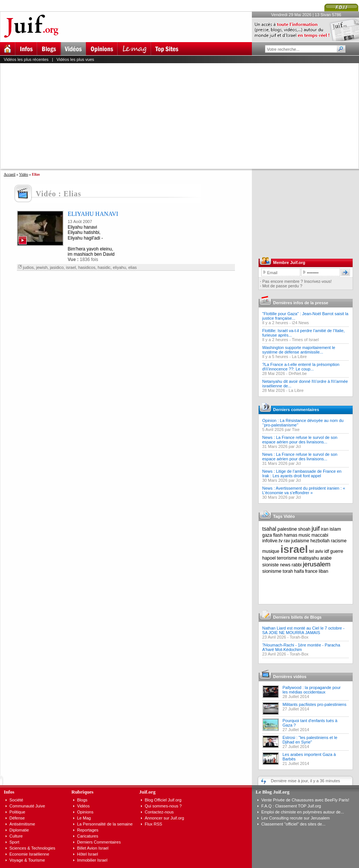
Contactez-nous (159, 812)
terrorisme (287, 558)
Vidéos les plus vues (75, 59)
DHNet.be (298, 373)
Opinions (85, 812)
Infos (9, 792)
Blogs (82, 800)
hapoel (269, 558)
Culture (16, 836)
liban (323, 571)
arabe (326, 558)
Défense (17, 818)
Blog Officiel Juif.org (163, 800)
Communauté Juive (27, 806)
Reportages (88, 830)
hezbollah (320, 541)
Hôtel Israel (88, 854)
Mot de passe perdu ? (282, 286)
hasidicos (87, 267)
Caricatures (88, 836)
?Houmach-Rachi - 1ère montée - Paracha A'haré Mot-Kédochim (301, 647)
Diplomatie (19, 830)
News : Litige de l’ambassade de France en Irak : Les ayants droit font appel (302, 473)
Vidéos (83, 806)
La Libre (299, 357)
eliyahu (119, 267)
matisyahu (309, 558)
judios (28, 267)
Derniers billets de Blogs (298, 617)
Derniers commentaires (296, 410)
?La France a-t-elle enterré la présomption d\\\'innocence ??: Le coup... (301, 367)
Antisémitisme (22, 824)
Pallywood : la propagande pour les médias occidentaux (312, 690)
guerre (337, 551)
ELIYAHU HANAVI (93, 214)
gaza (267, 535)
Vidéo (24, 174)
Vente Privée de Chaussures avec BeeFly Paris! (305, 800)
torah (288, 571)
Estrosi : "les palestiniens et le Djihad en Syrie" (310, 740)
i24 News (300, 323)
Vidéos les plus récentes (26, 59)
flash (278, 535)
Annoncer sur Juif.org (164, 818)
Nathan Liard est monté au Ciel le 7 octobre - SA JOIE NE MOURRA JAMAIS (304, 630)
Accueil (10, 174)
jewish (42, 267)
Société (16, 800)
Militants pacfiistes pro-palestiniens (315, 704)
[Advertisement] (107, 116)
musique (271, 551)
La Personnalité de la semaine (105, 824)
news (285, 565)
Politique (17, 812)
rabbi (297, 565)
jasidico (57, 267)
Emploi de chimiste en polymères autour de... (303, 812)
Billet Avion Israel (93, 848)
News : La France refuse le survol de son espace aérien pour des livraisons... (300, 440)
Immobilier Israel (92, 860)
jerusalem (317, 564)
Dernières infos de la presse (301, 303)
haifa (299, 571)
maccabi (320, 535)
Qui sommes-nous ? (163, 806)
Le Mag (84, 818)
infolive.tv (273, 541)
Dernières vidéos (290, 677)
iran (325, 529)
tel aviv (316, 551)
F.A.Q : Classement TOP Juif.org (291, 806)
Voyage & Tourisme (27, 860)
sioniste (271, 565)
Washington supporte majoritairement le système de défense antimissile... (299, 350)
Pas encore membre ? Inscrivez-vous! (297, 281)
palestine (287, 529)
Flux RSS (153, 824)
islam (335, 529)
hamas (291, 535)
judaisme (300, 541)
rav (287, 541)
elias (133, 267)
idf (327, 551)
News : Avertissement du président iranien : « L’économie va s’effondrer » (304, 490)
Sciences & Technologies (32, 848)
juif (316, 529)
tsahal (269, 529)
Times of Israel (305, 340)
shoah (304, 529)
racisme (339, 541)
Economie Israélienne (29, 854)
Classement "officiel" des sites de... (293, 824)
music (304, 535)
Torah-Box (299, 637)
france (311, 571)
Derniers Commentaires (99, 842)
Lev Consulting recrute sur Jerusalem (295, 818)
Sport (14, 842)
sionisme (272, 571)
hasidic (104, 267)
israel (71, 267)
